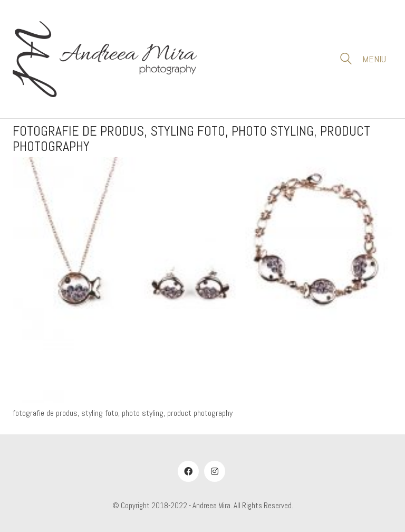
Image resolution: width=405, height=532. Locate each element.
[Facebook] (188, 471)
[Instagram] (215, 471)
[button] (377, 59)
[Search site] (346, 60)
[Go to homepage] (105, 59)
